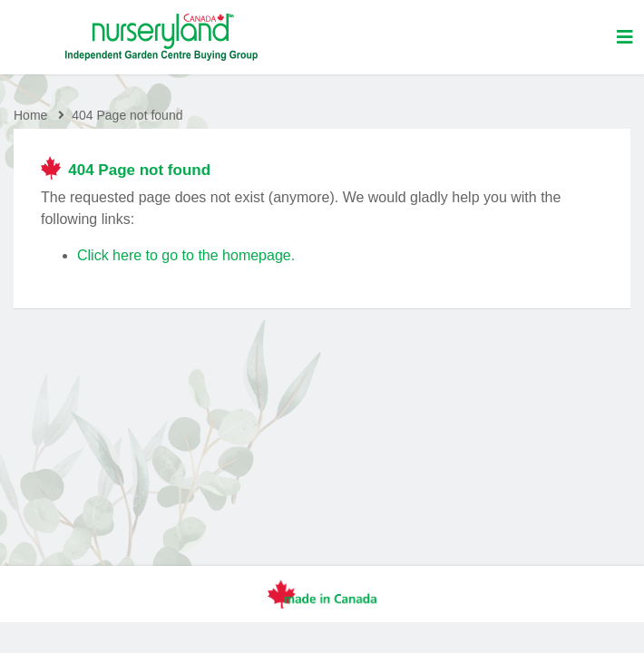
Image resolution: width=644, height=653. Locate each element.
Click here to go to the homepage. (186, 255)
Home (30, 115)
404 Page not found (127, 115)
